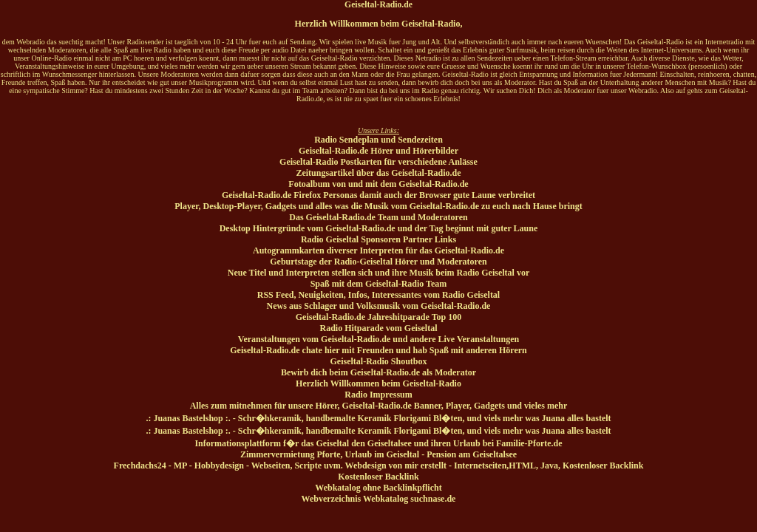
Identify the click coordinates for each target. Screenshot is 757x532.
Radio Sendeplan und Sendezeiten (378, 140)
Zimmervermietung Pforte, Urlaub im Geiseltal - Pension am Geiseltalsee (378, 454)
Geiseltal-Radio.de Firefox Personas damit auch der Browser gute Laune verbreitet (378, 195)
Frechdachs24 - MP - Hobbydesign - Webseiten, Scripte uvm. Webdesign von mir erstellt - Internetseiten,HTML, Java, (338, 465)
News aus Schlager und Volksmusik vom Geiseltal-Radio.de (379, 306)
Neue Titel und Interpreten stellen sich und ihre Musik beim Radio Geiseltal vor (378, 273)
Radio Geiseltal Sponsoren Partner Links (378, 239)
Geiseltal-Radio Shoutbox (378, 361)
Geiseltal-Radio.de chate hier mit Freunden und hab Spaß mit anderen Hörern (378, 350)
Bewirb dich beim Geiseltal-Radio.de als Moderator (378, 372)
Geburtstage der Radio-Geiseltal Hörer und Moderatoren (378, 262)
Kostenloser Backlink (603, 465)
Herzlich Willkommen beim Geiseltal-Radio (378, 383)
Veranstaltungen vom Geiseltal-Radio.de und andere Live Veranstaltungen (378, 339)
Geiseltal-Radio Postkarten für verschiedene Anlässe (378, 162)
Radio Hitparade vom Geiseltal (379, 328)
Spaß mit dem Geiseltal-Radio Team (379, 284)
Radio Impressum (378, 395)
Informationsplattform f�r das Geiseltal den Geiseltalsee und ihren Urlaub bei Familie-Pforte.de (378, 443)
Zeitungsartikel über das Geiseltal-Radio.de (378, 173)
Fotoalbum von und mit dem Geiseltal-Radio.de (378, 184)
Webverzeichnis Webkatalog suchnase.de (379, 499)
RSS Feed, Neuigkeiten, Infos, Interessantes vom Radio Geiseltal (378, 295)
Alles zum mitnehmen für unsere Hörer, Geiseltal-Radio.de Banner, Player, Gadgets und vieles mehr (379, 406)
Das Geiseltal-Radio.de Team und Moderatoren (378, 217)
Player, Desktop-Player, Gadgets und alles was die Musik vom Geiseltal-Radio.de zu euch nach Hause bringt (378, 206)
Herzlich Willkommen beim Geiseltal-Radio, (379, 24)
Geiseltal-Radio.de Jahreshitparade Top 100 (378, 317)
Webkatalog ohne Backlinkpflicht (378, 488)
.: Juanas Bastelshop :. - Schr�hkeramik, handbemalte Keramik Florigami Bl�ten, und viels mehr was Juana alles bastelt (378, 418)
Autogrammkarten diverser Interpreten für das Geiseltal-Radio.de (378, 250)
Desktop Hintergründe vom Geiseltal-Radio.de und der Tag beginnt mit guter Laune (379, 228)
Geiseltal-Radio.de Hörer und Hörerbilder (378, 151)
